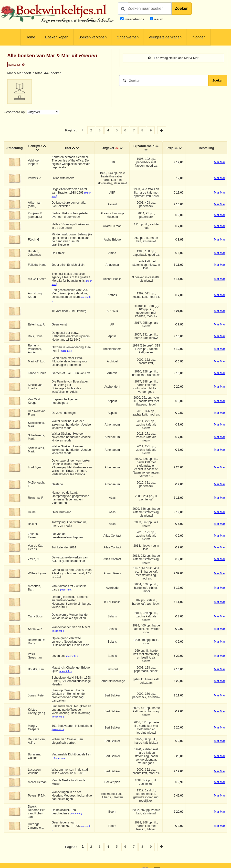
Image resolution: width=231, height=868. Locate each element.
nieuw (158, 19)
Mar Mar (219, 162)
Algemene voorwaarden (175, 861)
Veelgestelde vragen (165, 37)
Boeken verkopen (93, 37)
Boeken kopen (57, 37)
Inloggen (199, 37)
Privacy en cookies (203, 861)
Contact (221, 861)
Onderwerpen (128, 37)
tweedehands (134, 19)
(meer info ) (67, 351)
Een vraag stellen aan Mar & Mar (173, 58)
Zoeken (182, 8)
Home (30, 37)
